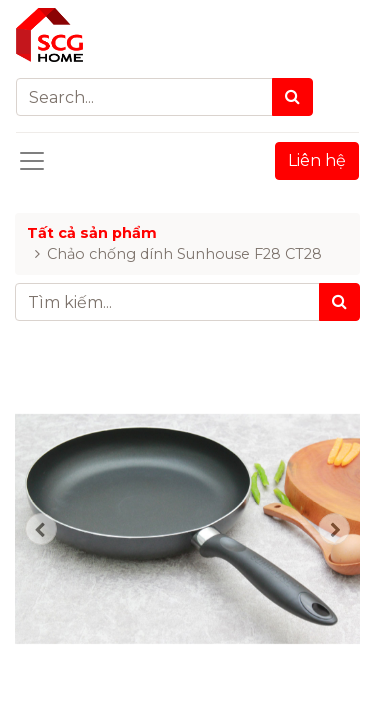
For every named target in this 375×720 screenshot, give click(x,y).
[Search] (292, 97)
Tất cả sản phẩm (92, 233)
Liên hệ (317, 160)
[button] (41, 529)
